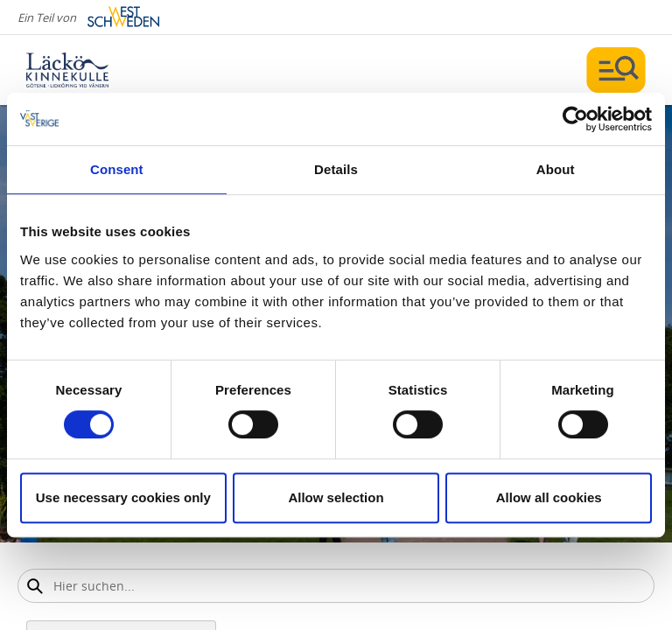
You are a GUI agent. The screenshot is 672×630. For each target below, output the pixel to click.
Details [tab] (336, 169)
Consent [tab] (117, 169)
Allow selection (336, 497)
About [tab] (556, 169)
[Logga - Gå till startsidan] (87, 70)
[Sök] (35, 586)
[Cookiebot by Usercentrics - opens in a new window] (575, 119)
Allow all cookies (549, 497)
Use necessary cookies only (123, 497)
